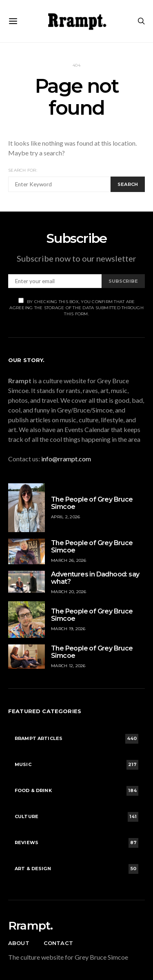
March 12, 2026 (68, 666)
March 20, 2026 (69, 592)
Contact (58, 943)
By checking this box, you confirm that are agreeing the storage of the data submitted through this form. (76, 307)
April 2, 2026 (65, 517)
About (19, 943)
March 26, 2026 (69, 560)
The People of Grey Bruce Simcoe (92, 503)
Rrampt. (30, 925)
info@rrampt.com (66, 459)
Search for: (23, 170)
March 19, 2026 (68, 629)
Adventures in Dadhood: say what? (95, 578)
